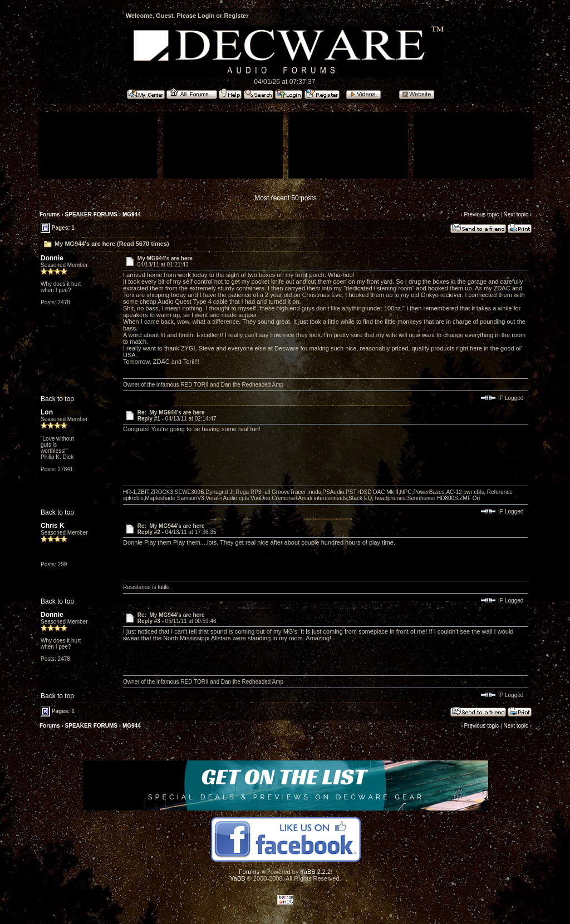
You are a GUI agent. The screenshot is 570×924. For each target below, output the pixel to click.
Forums (50, 214)
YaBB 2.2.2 (315, 872)
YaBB (237, 878)
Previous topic (481, 214)
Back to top (57, 399)
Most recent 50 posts (285, 198)
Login (206, 16)
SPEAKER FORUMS (91, 214)
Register (236, 16)
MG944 (132, 214)
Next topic (515, 214)
